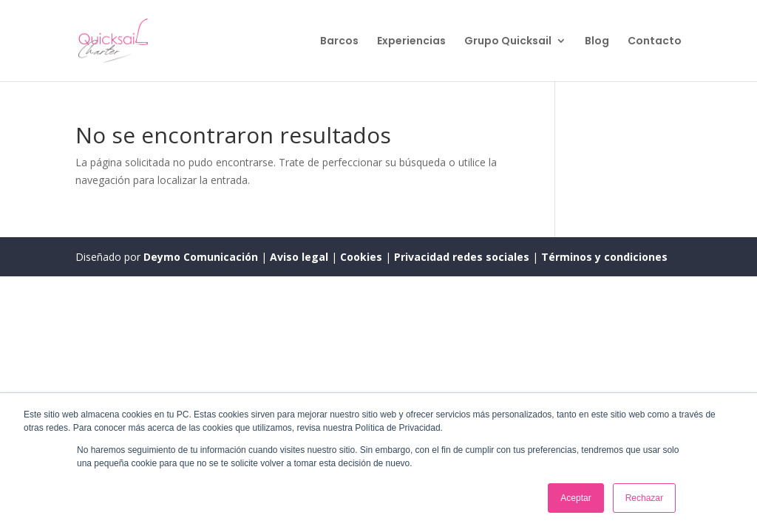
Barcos (339, 42)
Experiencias (411, 42)
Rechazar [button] (644, 498)
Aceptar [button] (576, 498)
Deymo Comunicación (202, 257)
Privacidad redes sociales (462, 257)
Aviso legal (301, 257)
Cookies (363, 257)
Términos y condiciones (604, 257)
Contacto (655, 42)
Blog (597, 42)
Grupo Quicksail (508, 42)
